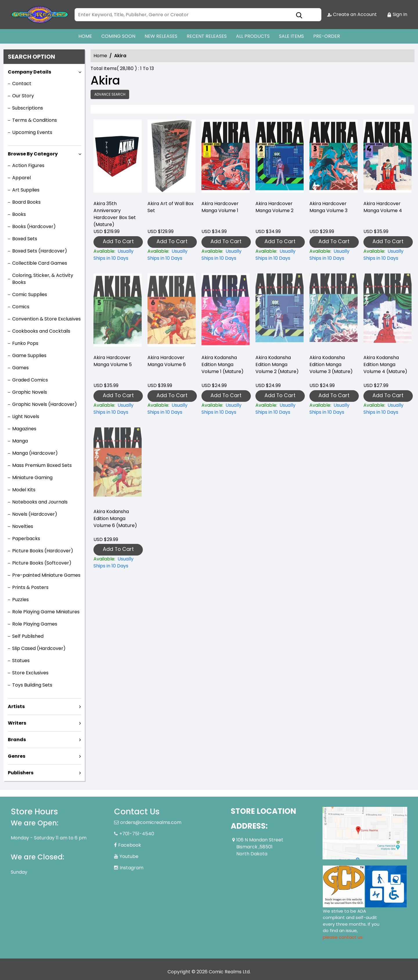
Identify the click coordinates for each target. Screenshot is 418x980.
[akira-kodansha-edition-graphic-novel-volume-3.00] (334, 409)
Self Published (28, 636)
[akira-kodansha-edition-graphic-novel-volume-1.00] (226, 409)
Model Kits (24, 490)
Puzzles (20, 600)
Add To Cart (118, 241)
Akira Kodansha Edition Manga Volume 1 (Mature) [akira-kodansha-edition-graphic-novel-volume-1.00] (222, 364)
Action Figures (28, 165)
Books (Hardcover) (34, 226)
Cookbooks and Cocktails (41, 331)
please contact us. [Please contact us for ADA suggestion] (343, 937)
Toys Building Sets (32, 685)
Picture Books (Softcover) (42, 563)
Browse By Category (33, 154)
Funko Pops (25, 343)
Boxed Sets (25, 239)
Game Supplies (29, 355)
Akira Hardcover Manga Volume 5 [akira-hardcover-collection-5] (113, 361)
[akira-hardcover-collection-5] (118, 409)
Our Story (23, 96)
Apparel (21, 178)
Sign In (397, 14)
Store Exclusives (30, 673)
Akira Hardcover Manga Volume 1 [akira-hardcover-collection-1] (220, 207)
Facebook (130, 845)
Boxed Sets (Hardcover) (40, 251)
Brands (17, 740)
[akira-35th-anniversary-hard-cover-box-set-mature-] (118, 157)
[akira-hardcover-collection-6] (172, 409)
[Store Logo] (40, 15)
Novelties (23, 526)
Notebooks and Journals (40, 502)
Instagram (131, 868)
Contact (22, 84)
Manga (20, 441)
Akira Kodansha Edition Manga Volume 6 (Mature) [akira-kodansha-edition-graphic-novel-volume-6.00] (115, 518)
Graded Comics (30, 380)
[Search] (198, 15)
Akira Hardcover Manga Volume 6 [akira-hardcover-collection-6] (167, 361)
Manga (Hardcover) (35, 453)
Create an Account (352, 14)
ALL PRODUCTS (253, 36)
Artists (16, 706)
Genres (17, 756)
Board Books (26, 202)
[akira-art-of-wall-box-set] (172, 157)
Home (100, 56)
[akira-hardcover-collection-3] (334, 157)
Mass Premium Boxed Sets (42, 465)
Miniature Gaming (32, 478)
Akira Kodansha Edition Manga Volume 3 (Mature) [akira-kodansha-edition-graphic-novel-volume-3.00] (331, 364)
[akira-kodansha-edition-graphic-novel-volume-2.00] (280, 409)
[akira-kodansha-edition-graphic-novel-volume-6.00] (118, 562)
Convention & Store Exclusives (46, 319)
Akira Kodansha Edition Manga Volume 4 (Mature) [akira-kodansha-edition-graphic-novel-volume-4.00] (385, 364)
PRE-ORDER (327, 36)
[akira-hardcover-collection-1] (226, 157)
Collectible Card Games (40, 263)
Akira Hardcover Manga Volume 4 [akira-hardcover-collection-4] (383, 207)
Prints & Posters (30, 587)
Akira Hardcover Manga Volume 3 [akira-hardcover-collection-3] (328, 207)
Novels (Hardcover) (35, 514)
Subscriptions (28, 108)
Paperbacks (26, 539)
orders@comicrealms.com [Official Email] (151, 822)
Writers (17, 723)
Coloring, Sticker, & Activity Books (43, 279)
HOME (85, 36)
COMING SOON (118, 36)
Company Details (29, 72)
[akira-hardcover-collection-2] (280, 157)
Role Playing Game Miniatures (46, 612)
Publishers (21, 773)
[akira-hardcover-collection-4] (388, 157)
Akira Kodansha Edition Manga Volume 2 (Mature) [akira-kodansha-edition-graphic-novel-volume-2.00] (277, 364)
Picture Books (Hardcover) (43, 551)
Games (20, 368)
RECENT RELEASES (207, 36)
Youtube (129, 856)
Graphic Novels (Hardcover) (45, 404)
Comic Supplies (30, 294)
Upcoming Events (32, 132)
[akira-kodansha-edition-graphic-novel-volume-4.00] (388, 409)
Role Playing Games (35, 624)
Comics (21, 307)
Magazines (24, 429)
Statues (21, 661)
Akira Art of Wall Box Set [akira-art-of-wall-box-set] (171, 207)
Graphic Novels (30, 392)
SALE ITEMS (291, 36)
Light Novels (26, 416)
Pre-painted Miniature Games (46, 575)
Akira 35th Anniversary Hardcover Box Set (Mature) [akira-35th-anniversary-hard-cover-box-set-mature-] (115, 214)
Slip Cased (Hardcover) (39, 648)
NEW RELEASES (161, 36)
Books (19, 214)
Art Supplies (26, 190)
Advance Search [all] (110, 94)
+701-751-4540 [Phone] (137, 834)
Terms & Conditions (35, 120)
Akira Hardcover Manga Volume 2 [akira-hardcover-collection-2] (274, 207)
